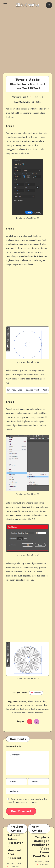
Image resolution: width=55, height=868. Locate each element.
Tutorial (36, 693)
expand (39, 705)
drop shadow (41, 702)
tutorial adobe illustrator (23, 713)
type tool (39, 713)
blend (31, 702)
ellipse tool (30, 705)
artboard (23, 702)
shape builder (42, 709)
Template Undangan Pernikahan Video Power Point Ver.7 (41, 847)
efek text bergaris (16, 705)
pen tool (20, 709)
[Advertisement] (27, 39)
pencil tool (30, 709)
